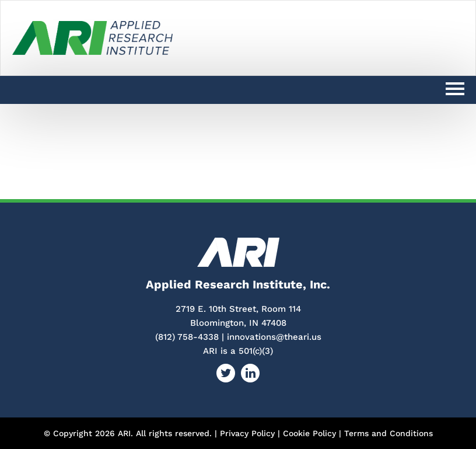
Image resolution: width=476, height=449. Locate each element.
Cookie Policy (309, 433)
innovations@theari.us (274, 337)
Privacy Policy (247, 433)
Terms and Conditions (388, 433)
